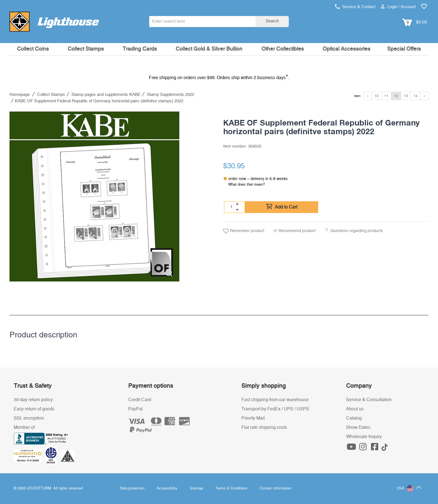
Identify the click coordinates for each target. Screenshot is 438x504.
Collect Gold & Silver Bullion (209, 49)
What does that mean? (247, 185)
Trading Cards (140, 49)
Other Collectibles (283, 49)
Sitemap (196, 488)
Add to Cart (282, 207)
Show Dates (358, 427)
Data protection (132, 488)
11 (386, 96)
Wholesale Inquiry (364, 437)
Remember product (244, 231)
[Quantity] (232, 207)
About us (355, 409)
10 (377, 96)
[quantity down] (237, 210)
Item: (358, 96)
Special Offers (404, 49)
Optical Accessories (347, 49)
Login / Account (398, 7)
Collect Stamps (86, 49)
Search (272, 21)
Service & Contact (355, 7)
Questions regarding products (357, 231)
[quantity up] (237, 204)
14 (416, 96)
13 (406, 96)
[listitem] (94, 197)
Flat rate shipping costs (264, 427)
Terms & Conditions (231, 488)
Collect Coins (33, 49)
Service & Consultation (369, 400)
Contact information (276, 488)
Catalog (354, 418)
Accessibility (167, 488)
